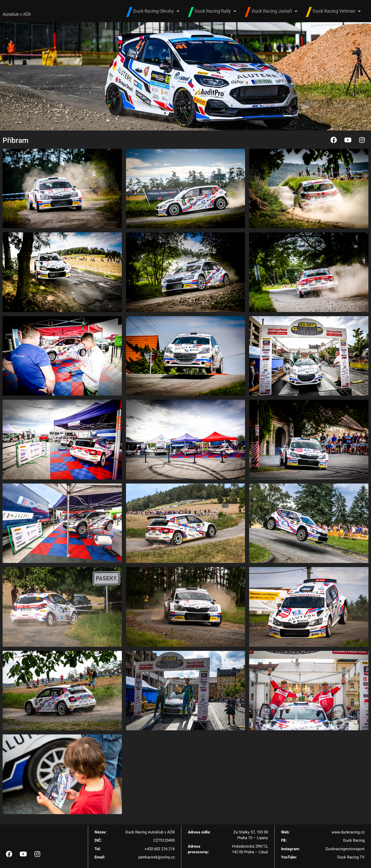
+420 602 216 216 (160, 849)
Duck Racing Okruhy (156, 11)
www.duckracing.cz (348, 832)
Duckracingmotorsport (345, 849)
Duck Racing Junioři (275, 11)
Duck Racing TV (351, 857)
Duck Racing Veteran (337, 11)
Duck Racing (354, 841)
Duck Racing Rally (216, 11)
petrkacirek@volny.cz (157, 857)
